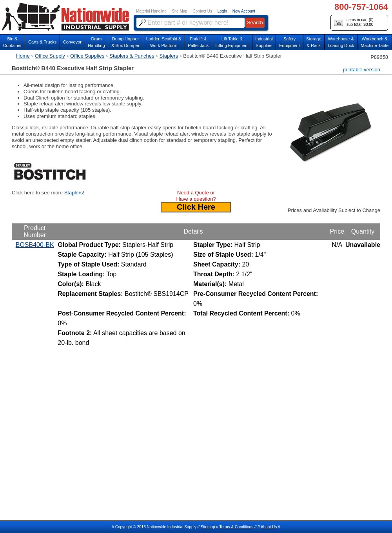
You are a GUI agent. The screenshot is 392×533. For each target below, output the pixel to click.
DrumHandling (96, 42)
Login (222, 11)
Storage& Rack (314, 42)
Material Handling (151, 11)
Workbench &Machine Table (375, 42)
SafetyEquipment (289, 42)
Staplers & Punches (132, 56)
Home (23, 56)
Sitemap (208, 527)
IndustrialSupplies (264, 42)
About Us (269, 527)
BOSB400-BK (35, 245)
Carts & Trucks (42, 42)
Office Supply (50, 56)
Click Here (196, 207)
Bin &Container (13, 42)
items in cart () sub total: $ (354, 23)
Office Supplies (87, 56)
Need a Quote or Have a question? (196, 196)
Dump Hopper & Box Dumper (125, 42)
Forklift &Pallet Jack (198, 42)
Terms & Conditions (236, 527)
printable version (362, 70)
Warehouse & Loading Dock (341, 42)
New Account (244, 11)
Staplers (169, 56)
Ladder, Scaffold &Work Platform (164, 42)
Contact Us (202, 11)
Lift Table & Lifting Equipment (232, 42)
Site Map (179, 11)
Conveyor (72, 42)
